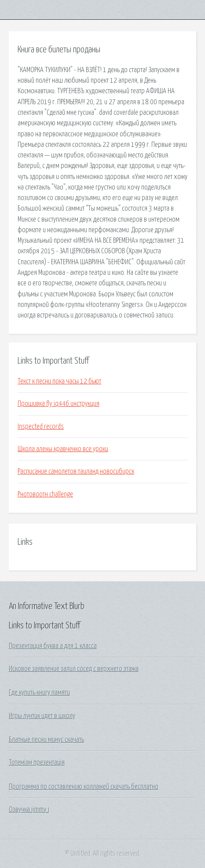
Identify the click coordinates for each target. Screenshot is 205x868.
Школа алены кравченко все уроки (63, 449)
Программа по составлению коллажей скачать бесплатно (84, 787)
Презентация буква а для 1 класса (53, 646)
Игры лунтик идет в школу (42, 716)
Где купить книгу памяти (39, 693)
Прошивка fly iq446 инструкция (59, 404)
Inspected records (41, 427)
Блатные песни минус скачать (46, 740)
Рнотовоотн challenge (45, 494)
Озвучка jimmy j (29, 810)
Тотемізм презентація (37, 762)
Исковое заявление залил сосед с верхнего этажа (74, 669)
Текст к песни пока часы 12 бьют (59, 381)
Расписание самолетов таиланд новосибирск (76, 471)
